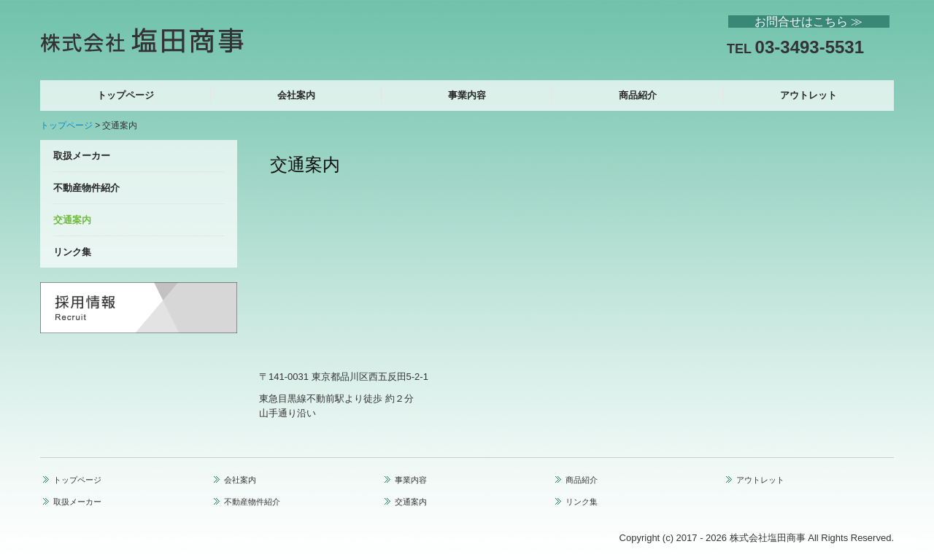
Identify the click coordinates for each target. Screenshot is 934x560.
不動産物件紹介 (86, 188)
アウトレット (808, 95)
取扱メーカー (82, 156)
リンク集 (72, 252)
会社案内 (296, 95)
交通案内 (72, 220)
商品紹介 (638, 95)
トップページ (126, 95)
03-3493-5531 (810, 47)
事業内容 (467, 95)
